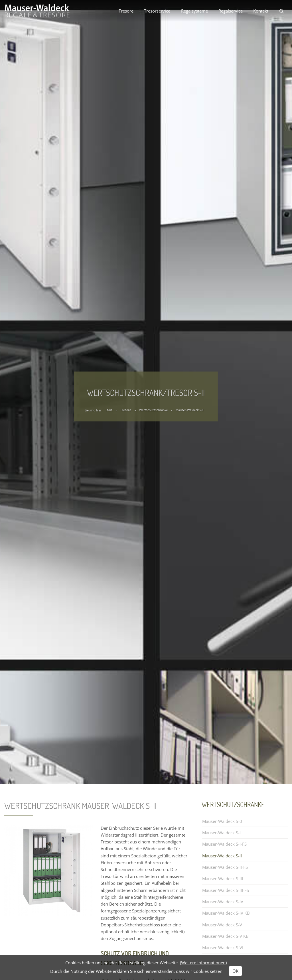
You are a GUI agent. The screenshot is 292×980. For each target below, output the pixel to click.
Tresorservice (157, 11)
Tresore (126, 11)
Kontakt (261, 11)
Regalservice (231, 11)
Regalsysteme (194, 11)
